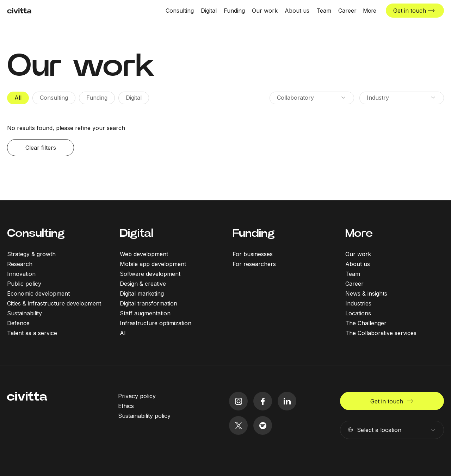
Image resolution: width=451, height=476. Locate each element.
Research (20, 264)
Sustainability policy (144, 416)
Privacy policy (137, 396)
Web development (144, 254)
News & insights (366, 293)
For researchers (254, 264)
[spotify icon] (263, 425)
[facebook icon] (263, 401)
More (359, 233)
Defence (18, 323)
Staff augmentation (145, 313)
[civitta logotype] (19, 11)
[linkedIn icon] (287, 401)
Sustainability (24, 313)
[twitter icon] (238, 425)
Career (354, 284)
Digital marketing (142, 293)
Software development (150, 274)
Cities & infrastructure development (54, 303)
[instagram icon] (238, 401)
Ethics (126, 406)
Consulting (36, 233)
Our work (358, 254)
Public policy (24, 284)
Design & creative (143, 284)
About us (358, 264)
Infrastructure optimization (156, 323)
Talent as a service (32, 333)
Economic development (38, 293)
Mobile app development (153, 264)
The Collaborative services (381, 333)
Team (353, 274)
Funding (254, 233)
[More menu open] (370, 11)
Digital (137, 233)
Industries (358, 303)
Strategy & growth (31, 254)
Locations (358, 313)
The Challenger (366, 323)
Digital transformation (149, 303)
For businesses (253, 254)
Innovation (21, 274)
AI (123, 333)
